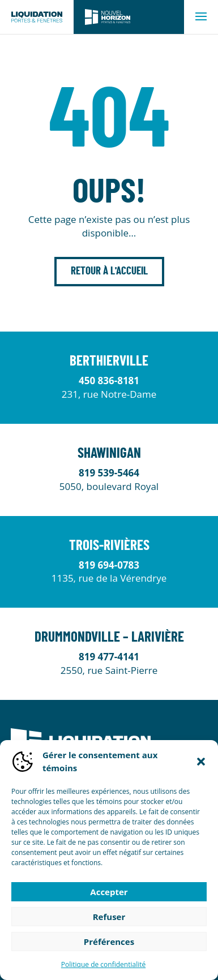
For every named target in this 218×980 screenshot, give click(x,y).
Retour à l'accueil (109, 271)
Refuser (109, 917)
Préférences (109, 942)
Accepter (109, 892)
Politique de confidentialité (103, 964)
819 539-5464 (109, 473)
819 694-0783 (109, 565)
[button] (201, 762)
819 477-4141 (109, 657)
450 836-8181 (109, 381)
